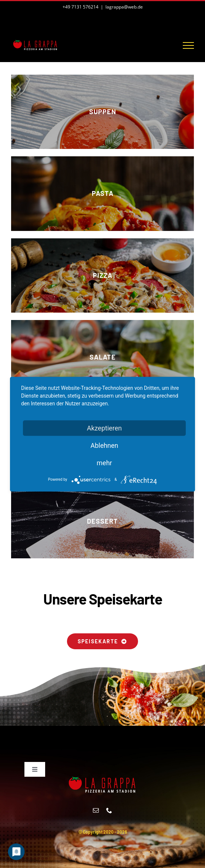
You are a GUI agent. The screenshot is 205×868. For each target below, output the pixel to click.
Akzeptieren (105, 428)
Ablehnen (104, 445)
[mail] (96, 810)
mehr (104, 462)
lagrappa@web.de (124, 7)
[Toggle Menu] (188, 45)
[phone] (109, 810)
